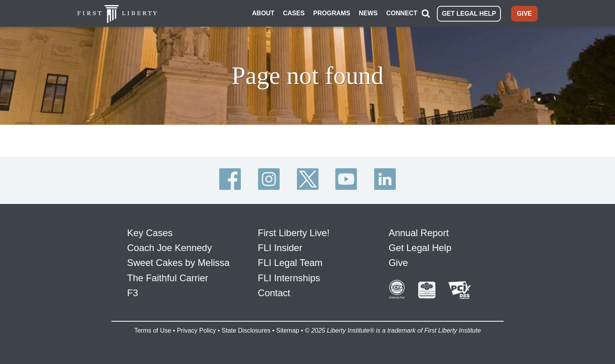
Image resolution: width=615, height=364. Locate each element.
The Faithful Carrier (168, 278)
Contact (274, 293)
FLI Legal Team (290, 263)
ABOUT (263, 13)
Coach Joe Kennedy (169, 248)
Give (398, 263)
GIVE (524, 14)
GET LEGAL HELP (469, 14)
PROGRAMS (332, 13)
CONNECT (402, 13)
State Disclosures (246, 330)
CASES (294, 13)
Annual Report (419, 233)
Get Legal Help (420, 248)
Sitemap (288, 330)
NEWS (368, 13)
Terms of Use (153, 330)
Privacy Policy (197, 330)
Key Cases (150, 233)
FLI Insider (280, 248)
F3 (133, 293)
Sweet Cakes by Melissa (178, 263)
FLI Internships (289, 278)
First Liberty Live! (294, 233)
